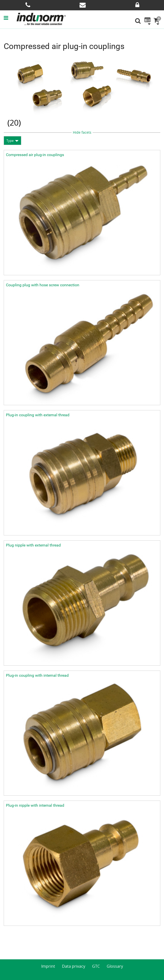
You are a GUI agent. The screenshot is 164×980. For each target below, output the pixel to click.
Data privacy (74, 966)
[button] (10, 18)
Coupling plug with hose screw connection (43, 285)
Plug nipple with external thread (33, 545)
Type (10, 141)
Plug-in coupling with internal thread (37, 675)
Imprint (48, 966)
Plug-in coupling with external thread (38, 415)
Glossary (115, 966)
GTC (96, 966)
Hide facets (82, 132)
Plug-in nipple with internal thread (35, 805)
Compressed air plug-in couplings (35, 155)
